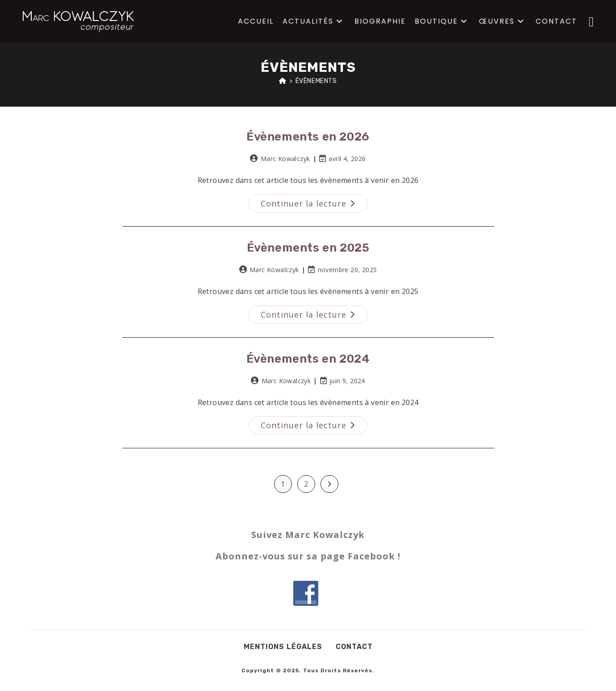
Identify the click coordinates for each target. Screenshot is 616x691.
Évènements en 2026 (308, 137)
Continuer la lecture (314, 202)
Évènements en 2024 (308, 359)
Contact (354, 647)
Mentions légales (283, 647)
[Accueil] (283, 81)
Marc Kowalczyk (285, 159)
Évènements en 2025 (308, 248)
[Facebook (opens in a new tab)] (591, 21)
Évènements (316, 81)
